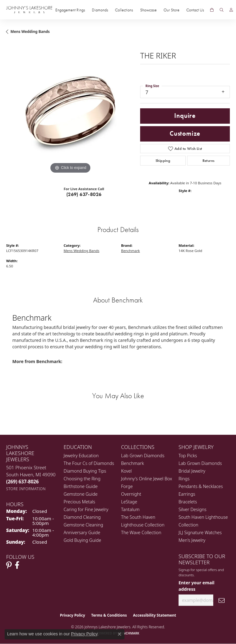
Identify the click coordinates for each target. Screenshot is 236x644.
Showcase (148, 10)
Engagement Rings (70, 10)
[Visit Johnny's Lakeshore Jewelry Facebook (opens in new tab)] (17, 565)
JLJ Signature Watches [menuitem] (200, 532)
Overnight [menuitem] (131, 494)
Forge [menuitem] (127, 486)
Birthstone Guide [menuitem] (81, 486)
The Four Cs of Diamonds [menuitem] (89, 463)
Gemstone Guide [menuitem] (81, 494)
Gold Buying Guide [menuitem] (82, 540)
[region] (70, 111)
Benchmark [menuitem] (132, 463)
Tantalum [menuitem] (130, 509)
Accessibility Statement (155, 615)
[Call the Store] (22, 482)
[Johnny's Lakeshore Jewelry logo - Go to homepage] (29, 10)
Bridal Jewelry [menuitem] (192, 471)
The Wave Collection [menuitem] (141, 532)
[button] (222, 10)
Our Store (171, 10)
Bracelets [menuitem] (188, 502)
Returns (209, 161)
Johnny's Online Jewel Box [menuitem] (147, 479)
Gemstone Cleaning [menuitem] (83, 525)
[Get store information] (26, 489)
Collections (124, 10)
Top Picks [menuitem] (188, 456)
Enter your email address (197, 586)
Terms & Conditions (109, 615)
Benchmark (130, 251)
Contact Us (195, 10)
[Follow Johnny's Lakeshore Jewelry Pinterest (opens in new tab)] (9, 565)
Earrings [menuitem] (187, 494)
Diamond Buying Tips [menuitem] (85, 471)
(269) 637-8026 (84, 194)
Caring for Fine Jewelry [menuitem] (86, 509)
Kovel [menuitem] (126, 471)
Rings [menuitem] (184, 479)
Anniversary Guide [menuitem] (82, 532)
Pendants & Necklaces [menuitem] (201, 486)
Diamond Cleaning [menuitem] (82, 517)
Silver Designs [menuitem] (193, 509)
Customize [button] (185, 134)
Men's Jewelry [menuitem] (192, 540)
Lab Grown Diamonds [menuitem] (143, 456)
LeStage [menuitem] (129, 502)
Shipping (163, 161)
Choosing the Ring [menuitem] (82, 479)
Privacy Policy (73, 615)
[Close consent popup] (120, 634)
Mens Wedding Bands (30, 32)
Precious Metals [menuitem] (79, 502)
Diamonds (100, 10)
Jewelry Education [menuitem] (81, 456)
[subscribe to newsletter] (222, 600)
